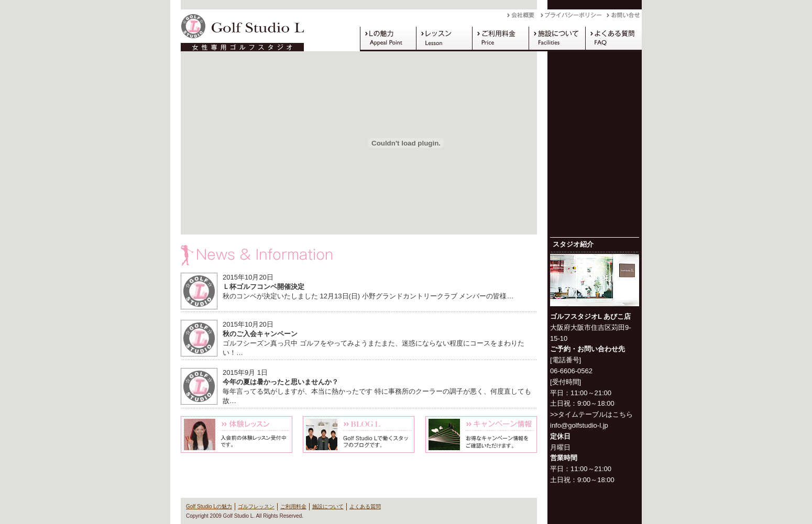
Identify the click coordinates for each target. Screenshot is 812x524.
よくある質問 (613, 39)
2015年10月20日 (248, 277)
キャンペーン (481, 434)
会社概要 (524, 18)
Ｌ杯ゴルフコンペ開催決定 (264, 287)
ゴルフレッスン (444, 39)
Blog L (359, 434)
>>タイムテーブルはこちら (591, 414)
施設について (557, 39)
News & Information (359, 255)
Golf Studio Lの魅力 (388, 39)
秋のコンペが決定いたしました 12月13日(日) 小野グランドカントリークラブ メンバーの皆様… (368, 296)
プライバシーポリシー (574, 18)
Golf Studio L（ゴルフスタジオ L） (238, 30)
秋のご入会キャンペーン (260, 334)
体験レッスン (237, 434)
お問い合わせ (624, 18)
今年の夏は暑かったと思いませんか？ (281, 382)
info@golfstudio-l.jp (579, 425)
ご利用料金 (500, 39)
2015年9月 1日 (245, 372)
